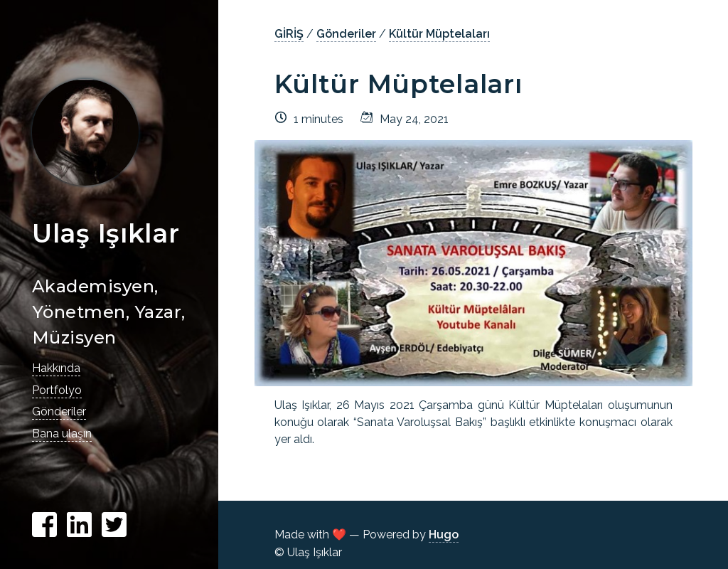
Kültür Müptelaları (439, 34)
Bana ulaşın (62, 434)
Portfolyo (57, 390)
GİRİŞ (289, 34)
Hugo (444, 535)
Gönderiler (59, 411)
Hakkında (56, 368)
